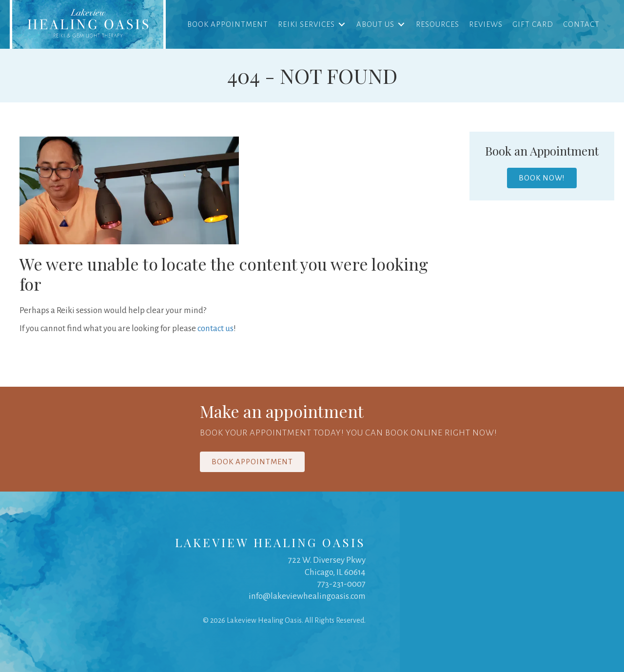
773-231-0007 (341, 584)
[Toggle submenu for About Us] (401, 24)
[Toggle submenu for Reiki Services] (342, 24)
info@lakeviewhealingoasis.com (307, 596)
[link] (88, 24)
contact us (215, 328)
